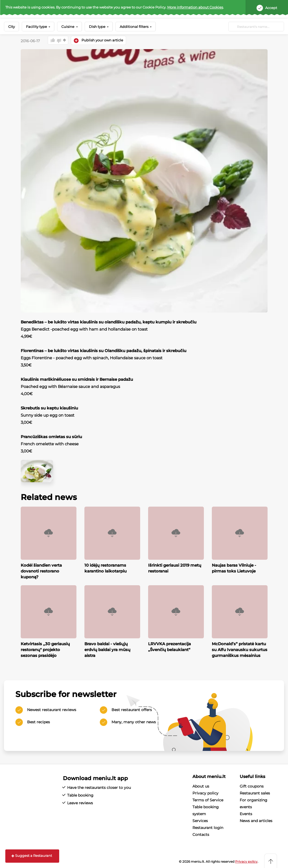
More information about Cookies (195, 7)
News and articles (256, 821)
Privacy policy (205, 793)
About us (201, 786)
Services (200, 821)
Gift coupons (252, 786)
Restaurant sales (255, 793)
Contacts (201, 835)
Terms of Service (208, 800)
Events (246, 814)
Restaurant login (208, 828)
